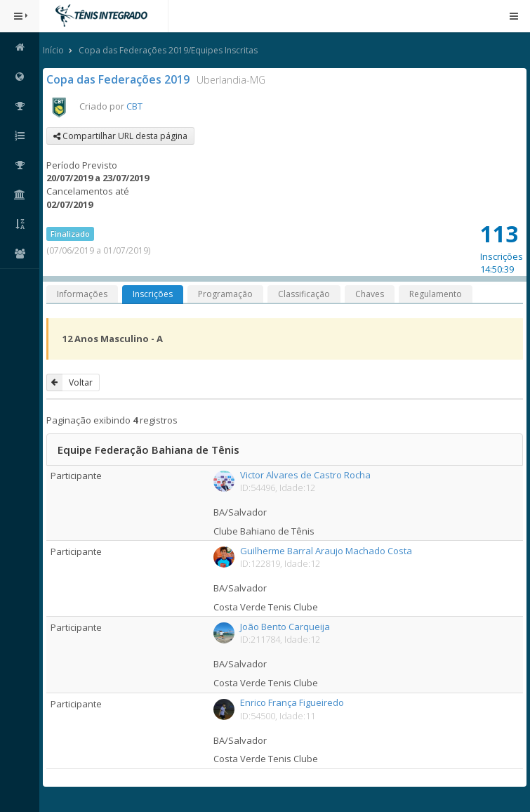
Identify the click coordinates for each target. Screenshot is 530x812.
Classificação (304, 294)
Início (53, 50)
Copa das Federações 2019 (118, 79)
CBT (134, 106)
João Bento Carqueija (285, 627)
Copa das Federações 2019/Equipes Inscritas (168, 50)
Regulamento (436, 294)
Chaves (370, 294)
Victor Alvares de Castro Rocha (305, 475)
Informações (82, 294)
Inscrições (153, 294)
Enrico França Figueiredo (292, 702)
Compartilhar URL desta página (120, 136)
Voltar (69, 382)
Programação (225, 294)
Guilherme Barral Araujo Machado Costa (326, 551)
